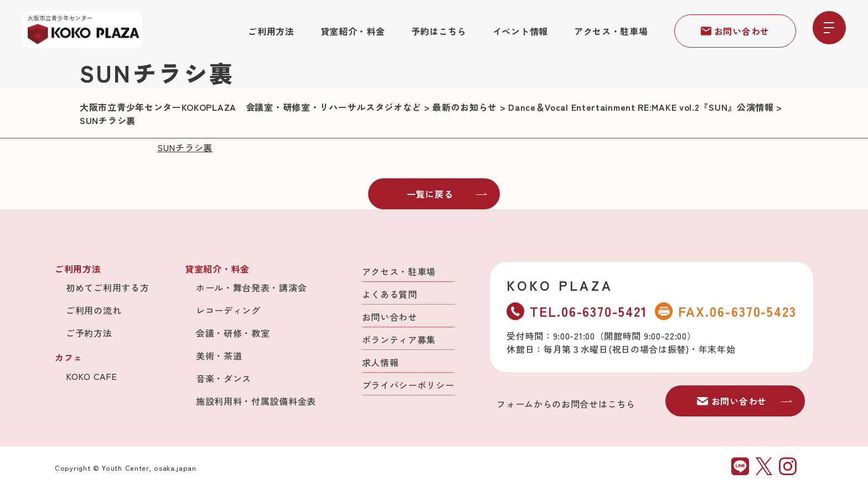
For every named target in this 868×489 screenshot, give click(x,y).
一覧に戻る (447, 194)
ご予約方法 (89, 333)
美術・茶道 (219, 356)
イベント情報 (520, 31)
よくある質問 (390, 294)
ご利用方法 (271, 31)
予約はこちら (439, 31)
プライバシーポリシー (408, 385)
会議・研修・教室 (233, 333)
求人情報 (381, 362)
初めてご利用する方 (107, 287)
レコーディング (228, 310)
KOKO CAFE (91, 376)
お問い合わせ (735, 31)
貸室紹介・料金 (353, 31)
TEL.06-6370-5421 (577, 311)
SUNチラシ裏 (185, 147)
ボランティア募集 (399, 339)
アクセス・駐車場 (611, 31)
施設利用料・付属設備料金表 (256, 401)
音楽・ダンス (224, 378)
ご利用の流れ (94, 310)
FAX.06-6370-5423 (726, 311)
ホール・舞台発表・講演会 (251, 287)
